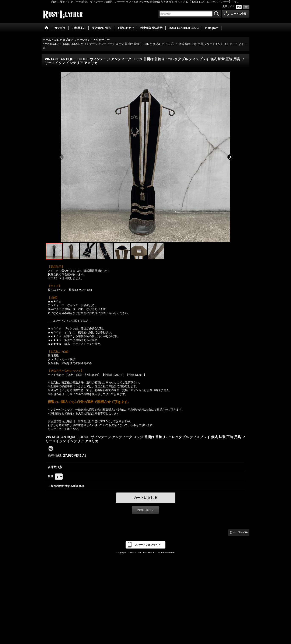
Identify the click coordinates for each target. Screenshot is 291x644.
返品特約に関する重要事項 (67, 486)
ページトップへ (241, 532)
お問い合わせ (145, 510)
